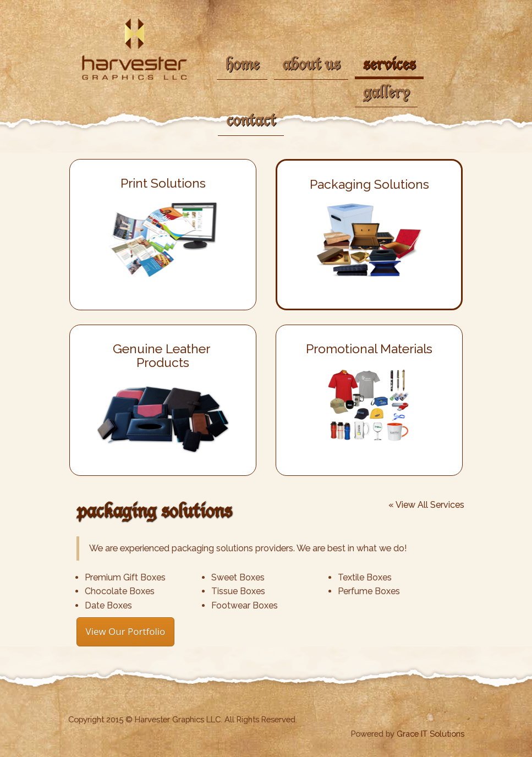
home (242, 63)
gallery (386, 91)
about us (311, 63)
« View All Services (426, 505)
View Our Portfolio (126, 631)
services (389, 63)
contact (251, 119)
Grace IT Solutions (430, 734)
